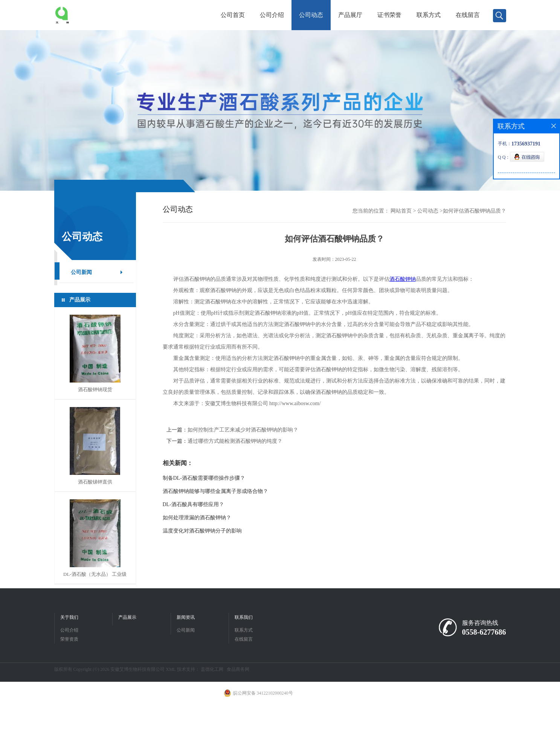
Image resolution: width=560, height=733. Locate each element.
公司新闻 (81, 272)
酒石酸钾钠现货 (95, 389)
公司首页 (233, 15)
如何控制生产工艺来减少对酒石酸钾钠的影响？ (243, 430)
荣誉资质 (69, 639)
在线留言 (468, 15)
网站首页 (401, 211)
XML (171, 669)
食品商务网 (238, 669)
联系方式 (429, 15)
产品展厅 (350, 15)
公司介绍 (272, 15)
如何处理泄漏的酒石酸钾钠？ (197, 518)
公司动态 (311, 15)
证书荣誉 (389, 15)
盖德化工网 (212, 669)
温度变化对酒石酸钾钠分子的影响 (202, 531)
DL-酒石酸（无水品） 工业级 (95, 574)
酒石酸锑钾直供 (95, 482)
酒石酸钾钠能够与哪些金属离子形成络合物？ (215, 491)
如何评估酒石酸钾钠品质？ (475, 211)
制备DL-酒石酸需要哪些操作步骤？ (204, 478)
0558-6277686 (484, 632)
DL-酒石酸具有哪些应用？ (193, 504)
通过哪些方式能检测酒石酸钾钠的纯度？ (235, 441)
